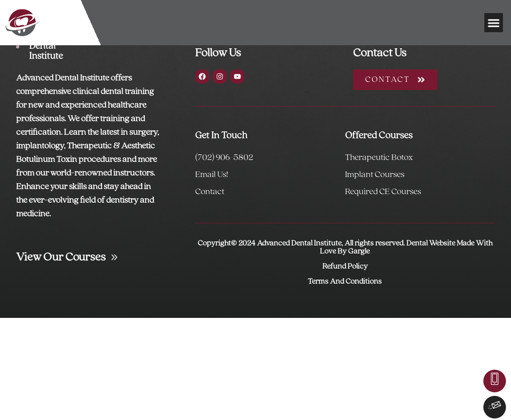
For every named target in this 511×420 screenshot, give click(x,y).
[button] (494, 23)
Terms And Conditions (345, 282)
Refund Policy (345, 267)
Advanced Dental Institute (50, 46)
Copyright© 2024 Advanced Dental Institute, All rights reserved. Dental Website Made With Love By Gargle (345, 247)
